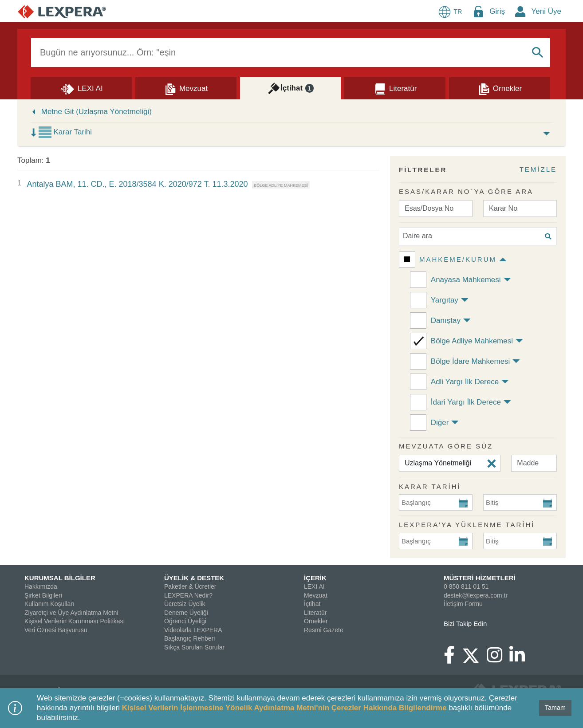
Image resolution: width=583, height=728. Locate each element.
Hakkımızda (41, 586)
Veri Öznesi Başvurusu (56, 630)
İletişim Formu (463, 604)
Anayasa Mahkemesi (466, 280)
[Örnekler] (500, 88)
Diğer (440, 423)
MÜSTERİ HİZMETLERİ (480, 578)
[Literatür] (395, 88)
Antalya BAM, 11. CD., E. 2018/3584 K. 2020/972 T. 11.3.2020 (137, 184)
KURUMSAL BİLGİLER (60, 578)
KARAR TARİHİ (430, 486)
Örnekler (316, 621)
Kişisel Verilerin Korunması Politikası (75, 621)
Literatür (315, 613)
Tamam (555, 708)
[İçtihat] (291, 88)
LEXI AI (314, 586)
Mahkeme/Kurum (458, 259)
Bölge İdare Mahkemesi (471, 361)
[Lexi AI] (81, 88)
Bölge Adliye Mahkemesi (472, 341)
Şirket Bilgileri (43, 595)
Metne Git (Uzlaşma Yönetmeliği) (97, 112)
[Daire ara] (478, 236)
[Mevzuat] (186, 88)
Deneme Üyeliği (186, 613)
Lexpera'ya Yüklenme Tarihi (467, 525)
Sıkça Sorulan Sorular (194, 647)
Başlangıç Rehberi (189, 638)
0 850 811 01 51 (466, 586)
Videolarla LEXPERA (193, 630)
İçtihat (312, 604)
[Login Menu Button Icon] (478, 11)
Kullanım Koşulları (49, 604)
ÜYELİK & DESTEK (194, 578)
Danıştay (446, 321)
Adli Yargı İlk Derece (465, 382)
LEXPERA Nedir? (188, 595)
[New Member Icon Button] (520, 11)
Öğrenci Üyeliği (185, 621)
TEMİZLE (538, 169)
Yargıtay (445, 300)
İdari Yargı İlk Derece (466, 402)
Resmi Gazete (324, 630)
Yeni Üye (546, 11)
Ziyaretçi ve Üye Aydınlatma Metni (71, 613)
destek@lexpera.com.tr (476, 595)
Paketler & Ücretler (190, 586)
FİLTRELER (423, 170)
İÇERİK (315, 578)
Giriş (497, 11)
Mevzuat (316, 595)
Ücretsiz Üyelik (185, 604)
